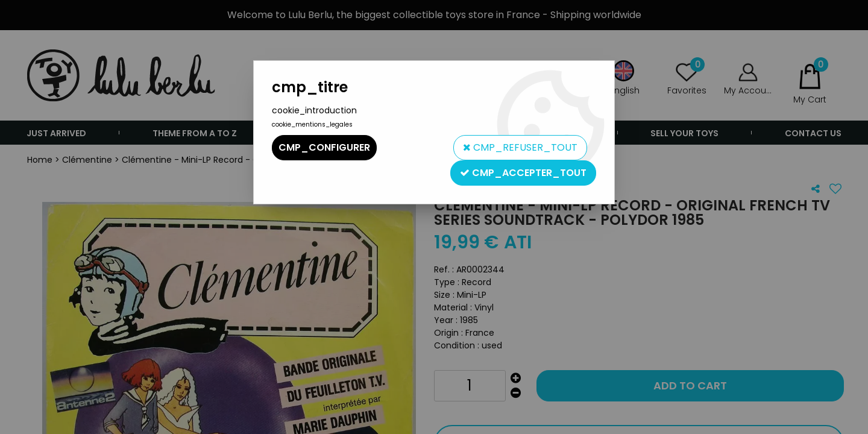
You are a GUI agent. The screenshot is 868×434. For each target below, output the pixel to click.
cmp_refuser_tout (520, 147)
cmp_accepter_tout (523, 173)
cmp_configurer (324, 147)
